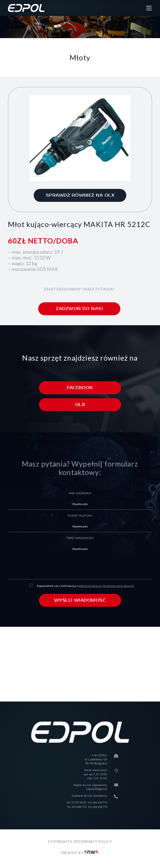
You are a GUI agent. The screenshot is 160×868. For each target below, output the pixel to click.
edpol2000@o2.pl (96, 789)
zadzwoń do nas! (79, 309)
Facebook (80, 388)
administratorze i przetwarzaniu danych (106, 586)
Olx (80, 405)
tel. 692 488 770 (77, 807)
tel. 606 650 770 (98, 802)
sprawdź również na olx (80, 195)
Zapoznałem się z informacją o (85, 586)
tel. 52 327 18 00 (76, 802)
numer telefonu (80, 516)
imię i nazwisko (80, 493)
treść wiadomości (80, 538)
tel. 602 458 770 (98, 807)
